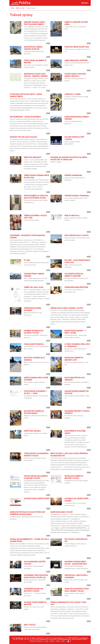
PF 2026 (27, 260)
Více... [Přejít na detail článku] (48, 43)
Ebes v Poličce (30, 625)
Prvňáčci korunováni (73, 175)
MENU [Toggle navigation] (85, 3)
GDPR (63, 641)
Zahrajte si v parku (73, 94)
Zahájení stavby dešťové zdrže (37, 499)
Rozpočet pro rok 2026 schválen (23, 137)
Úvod (12, 8)
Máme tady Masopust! (33, 157)
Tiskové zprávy (31, 8)
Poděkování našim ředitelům (76, 287)
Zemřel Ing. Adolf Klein (34, 287)
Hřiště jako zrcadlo (32, 431)
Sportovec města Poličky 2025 (77, 47)
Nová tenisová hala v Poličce (76, 235)
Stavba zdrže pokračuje (34, 344)
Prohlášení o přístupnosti (36, 641)
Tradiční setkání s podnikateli (77, 196)
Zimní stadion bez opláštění (76, 61)
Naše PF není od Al (72, 216)
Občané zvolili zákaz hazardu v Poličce (67, 308)
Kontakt (52, 641)
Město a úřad (20, 8)
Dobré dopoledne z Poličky (62, 512)
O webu (46, 641)
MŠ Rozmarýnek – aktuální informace (25, 117)
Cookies (58, 641)
